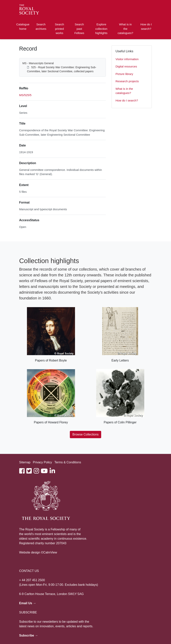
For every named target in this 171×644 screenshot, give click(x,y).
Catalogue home (23, 27)
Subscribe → (29, 635)
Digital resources (126, 66)
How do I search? (146, 27)
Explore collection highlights (101, 29)
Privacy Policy (43, 462)
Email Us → (28, 603)
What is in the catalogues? (125, 29)
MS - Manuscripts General (38, 63)
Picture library (124, 74)
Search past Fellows (79, 29)
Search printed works (59, 29)
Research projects (127, 81)
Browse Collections (85, 434)
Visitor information (127, 59)
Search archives (41, 27)
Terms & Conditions (68, 462)
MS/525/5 (25, 95)
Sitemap (25, 462)
